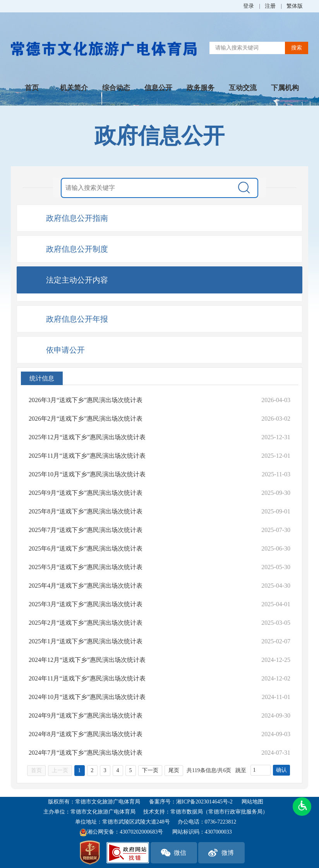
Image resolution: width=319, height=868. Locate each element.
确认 (281, 770)
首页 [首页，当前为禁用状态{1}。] (36, 770)
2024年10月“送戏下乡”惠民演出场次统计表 (87, 697)
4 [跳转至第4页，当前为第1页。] (118, 770)
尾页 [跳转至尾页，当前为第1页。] (174, 770)
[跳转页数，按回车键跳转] (261, 770)
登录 (249, 6)
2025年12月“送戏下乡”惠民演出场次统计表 (87, 437)
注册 (270, 6)
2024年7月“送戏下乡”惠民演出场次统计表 (86, 753)
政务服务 (201, 88)
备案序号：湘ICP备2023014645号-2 (191, 802)
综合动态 (116, 88)
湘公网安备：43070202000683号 (121, 832)
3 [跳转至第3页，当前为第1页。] (105, 770)
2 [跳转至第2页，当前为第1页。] (92, 770)
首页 (32, 88)
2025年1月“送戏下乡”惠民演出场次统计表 (86, 641)
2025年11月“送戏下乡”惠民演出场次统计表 (87, 456)
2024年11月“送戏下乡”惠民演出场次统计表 (87, 678)
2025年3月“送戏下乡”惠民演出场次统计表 (86, 604)
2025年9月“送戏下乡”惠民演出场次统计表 (86, 493)
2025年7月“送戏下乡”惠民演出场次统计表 (86, 530)
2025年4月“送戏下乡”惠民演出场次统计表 (86, 586)
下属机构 (285, 88)
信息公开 (158, 88)
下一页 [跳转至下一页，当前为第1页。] (150, 770)
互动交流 (243, 88)
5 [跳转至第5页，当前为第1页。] (131, 770)
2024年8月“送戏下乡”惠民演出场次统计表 (86, 734)
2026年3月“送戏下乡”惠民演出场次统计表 (86, 400)
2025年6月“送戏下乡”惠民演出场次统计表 (86, 548)
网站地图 (252, 802)
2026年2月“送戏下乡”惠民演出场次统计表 (86, 419)
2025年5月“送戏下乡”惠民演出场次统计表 (86, 567)
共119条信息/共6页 (209, 770)
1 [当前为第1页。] (80, 770)
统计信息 (42, 378)
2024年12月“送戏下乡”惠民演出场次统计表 (87, 660)
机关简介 (74, 88)
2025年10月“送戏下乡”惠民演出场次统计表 (87, 474)
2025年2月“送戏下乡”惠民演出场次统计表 (86, 623)
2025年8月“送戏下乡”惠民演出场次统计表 (86, 511)
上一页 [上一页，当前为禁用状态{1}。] (60, 770)
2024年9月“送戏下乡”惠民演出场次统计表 (86, 715)
